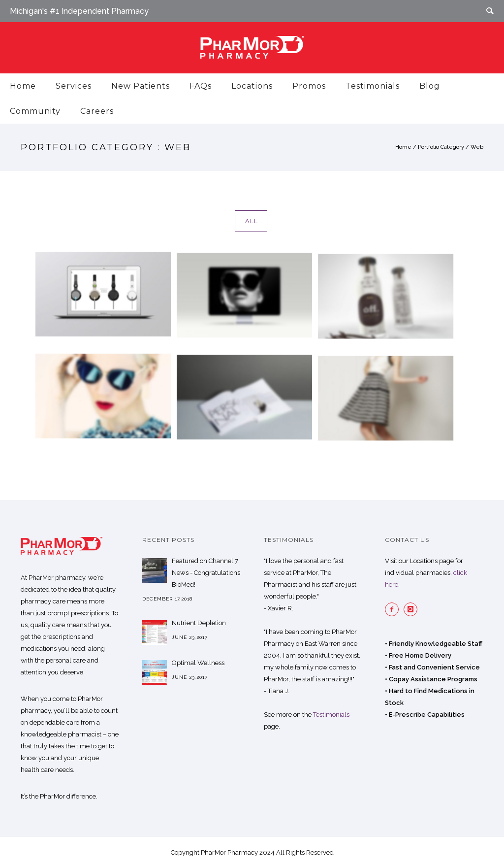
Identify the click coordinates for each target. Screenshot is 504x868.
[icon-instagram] (413, 609)
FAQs (201, 86)
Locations (252, 86)
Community (35, 111)
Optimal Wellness (198, 663)
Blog (430, 86)
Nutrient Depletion (199, 623)
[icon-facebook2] (394, 609)
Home (23, 86)
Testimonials (373, 86)
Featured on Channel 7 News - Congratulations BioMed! (206, 573)
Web (477, 147)
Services (74, 86)
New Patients (141, 86)
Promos (309, 86)
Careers (97, 111)
